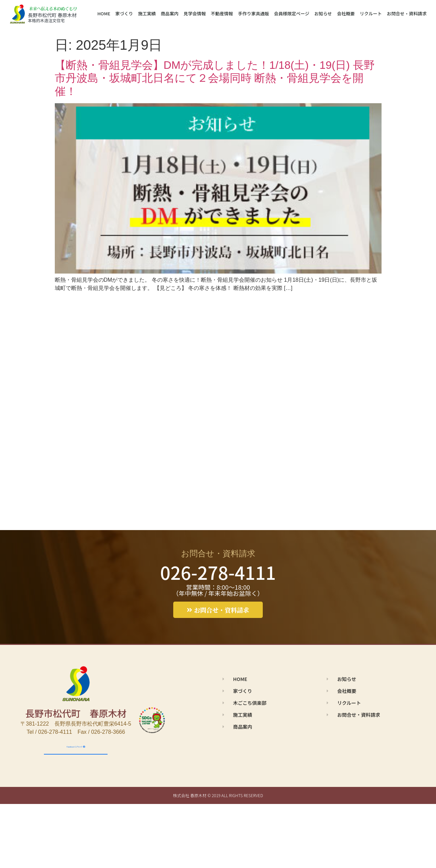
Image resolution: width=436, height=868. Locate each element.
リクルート (371, 13)
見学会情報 (195, 13)
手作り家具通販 (253, 13)
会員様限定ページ (292, 13)
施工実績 (147, 13)
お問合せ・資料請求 (407, 13)
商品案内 (170, 13)
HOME (104, 13)
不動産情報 (222, 13)
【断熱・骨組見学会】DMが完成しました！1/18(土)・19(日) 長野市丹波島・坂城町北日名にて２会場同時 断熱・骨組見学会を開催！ (215, 78)
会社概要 (346, 13)
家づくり (124, 13)
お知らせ (323, 13)
